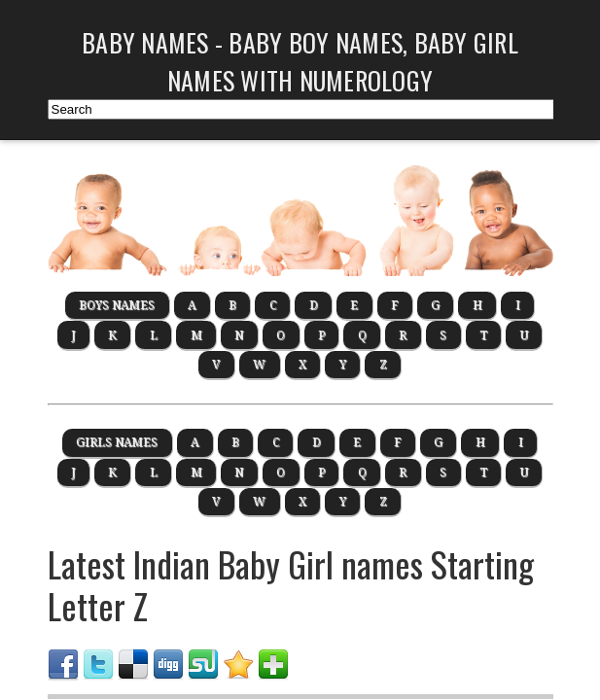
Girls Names (117, 442)
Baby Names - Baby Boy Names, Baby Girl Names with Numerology (300, 61)
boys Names (117, 305)
